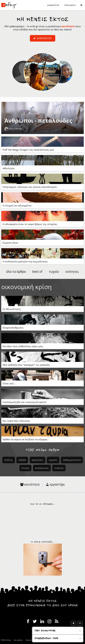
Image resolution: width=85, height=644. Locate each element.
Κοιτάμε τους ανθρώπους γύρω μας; (23, 346)
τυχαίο (54, 272)
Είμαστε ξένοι (10, 243)
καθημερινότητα (72, 460)
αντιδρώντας (42, 468)
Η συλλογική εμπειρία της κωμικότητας (25, 261)
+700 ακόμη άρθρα (42, 450)
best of (37, 272)
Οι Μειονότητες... (12, 309)
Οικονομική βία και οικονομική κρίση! (24, 402)
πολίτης (9, 460)
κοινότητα (68, 26)
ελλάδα (22, 460)
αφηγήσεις (37, 460)
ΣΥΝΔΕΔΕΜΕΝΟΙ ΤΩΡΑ (46, 639)
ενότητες (72, 272)
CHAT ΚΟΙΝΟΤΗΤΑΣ (45, 631)
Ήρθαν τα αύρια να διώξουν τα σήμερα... (26, 439)
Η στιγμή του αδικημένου (17, 205)
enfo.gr (8, 640)
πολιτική (59, 468)
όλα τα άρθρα (16, 272)
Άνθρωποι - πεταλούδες (38, 120)
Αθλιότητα (9, 168)
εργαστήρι (55, 484)
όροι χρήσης (18, 640)
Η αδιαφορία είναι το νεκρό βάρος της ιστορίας (30, 224)
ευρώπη (53, 460)
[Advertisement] (43, 522)
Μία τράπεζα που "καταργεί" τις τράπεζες (26, 365)
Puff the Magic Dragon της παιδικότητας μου (28, 150)
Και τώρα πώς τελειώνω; (16, 421)
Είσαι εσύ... (9, 383)
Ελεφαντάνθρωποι (13, 328)
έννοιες (25, 468)
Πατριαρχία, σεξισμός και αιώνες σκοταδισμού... (30, 187)
